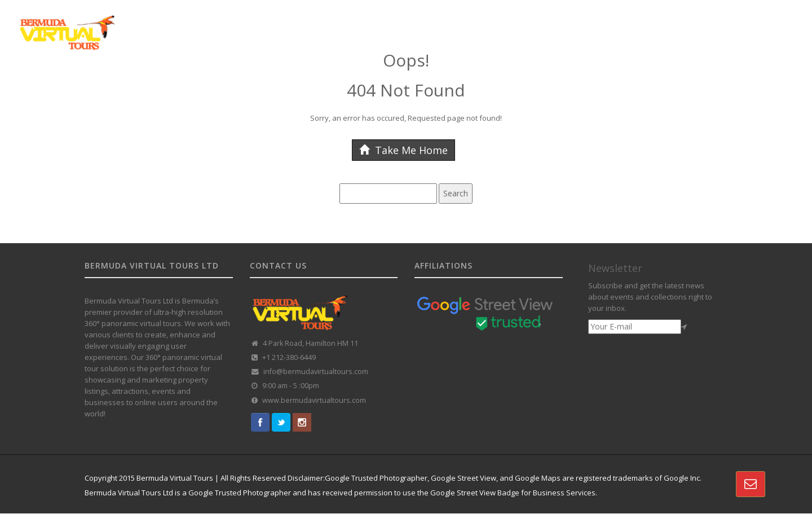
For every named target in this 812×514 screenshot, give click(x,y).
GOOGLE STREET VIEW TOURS (371, 24)
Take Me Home (403, 150)
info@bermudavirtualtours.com (316, 372)
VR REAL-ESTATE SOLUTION (659, 24)
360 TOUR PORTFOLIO (560, 24)
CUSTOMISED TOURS (472, 24)
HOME (296, 24)
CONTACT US (743, 24)
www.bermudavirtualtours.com (314, 400)
